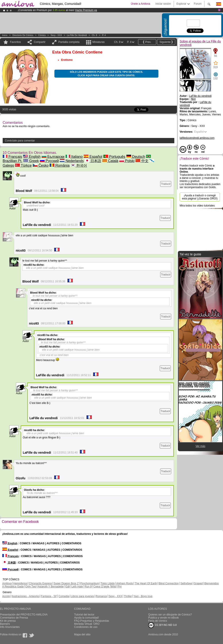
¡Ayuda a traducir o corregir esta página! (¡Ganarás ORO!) (200, 197)
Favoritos (15, 42)
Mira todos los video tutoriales (197, 206)
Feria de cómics (158, 621)
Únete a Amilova (140, 4)
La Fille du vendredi (77, 35)
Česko (41, 165)
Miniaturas (98, 42)
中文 (142, 161)
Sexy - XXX (56, 35)
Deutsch (136, 157)
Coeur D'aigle (102, 587)
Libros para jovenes (82, 596)
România (60, 165)
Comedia (64, 596)
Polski (127, 161)
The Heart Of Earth (146, 583)
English (32, 157)
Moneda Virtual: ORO (87, 624)
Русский (49, 161)
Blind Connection (169, 583)
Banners (5, 624)
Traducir (166, 184)
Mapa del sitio (82, 634)
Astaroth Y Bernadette (51, 587)
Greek (31, 161)
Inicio (5, 35)
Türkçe (23, 165)
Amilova (7, 583)
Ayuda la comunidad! (87, 618)
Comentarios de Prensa (14, 618)
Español (93, 157)
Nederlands (72, 161)
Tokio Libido (108, 583)
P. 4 (104, 35)
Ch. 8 (94, 35)
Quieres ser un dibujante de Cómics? (170, 615)
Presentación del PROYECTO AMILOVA (24, 615)
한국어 (79, 165)
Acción (6, 596)
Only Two (31, 587)
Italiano (74, 157)
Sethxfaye (186, 583)
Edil (68, 587)
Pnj (120, 587)
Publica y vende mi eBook (163, 618)
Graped (198, 583)
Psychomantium (90, 583)
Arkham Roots (125, 583)
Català (110, 161)
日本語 (93, 161)
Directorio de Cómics (23, 35)
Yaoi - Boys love (143, 596)
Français (12, 157)
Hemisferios (20, 583)
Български (53, 157)
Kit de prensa (8, 621)
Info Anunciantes (10, 627)
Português (114, 157)
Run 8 (88, 587)
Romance (101, 596)
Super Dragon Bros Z (66, 583)
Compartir (40, 42)
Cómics (42, 35)
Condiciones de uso (86, 627)
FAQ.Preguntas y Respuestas (92, 621)
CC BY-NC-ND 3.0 (162, 625)
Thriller (128, 596)
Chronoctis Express (40, 583)
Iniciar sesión (163, 4)
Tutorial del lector (84, 615)
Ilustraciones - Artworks (25, 596)
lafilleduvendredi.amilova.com (197, 138)
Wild (113, 587)
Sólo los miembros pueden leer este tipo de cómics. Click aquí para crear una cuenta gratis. (107, 74)
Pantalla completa (69, 42)
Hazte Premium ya (86, 10)
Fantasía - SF (49, 596)
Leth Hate (77, 587)
